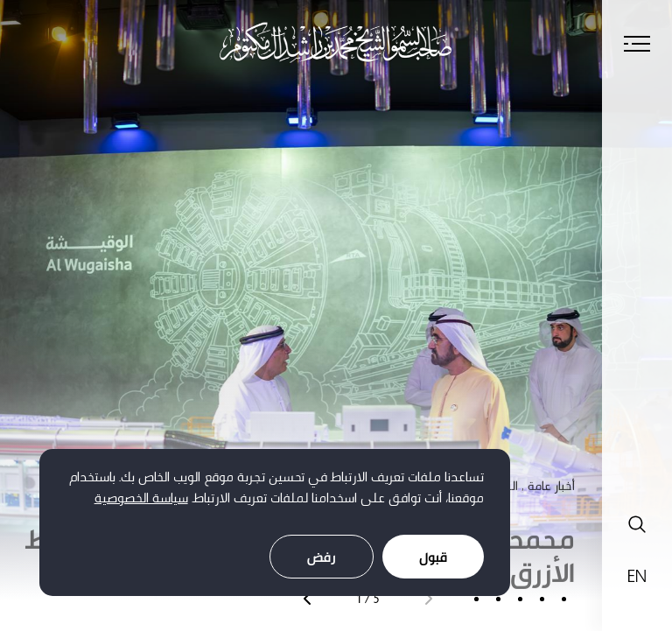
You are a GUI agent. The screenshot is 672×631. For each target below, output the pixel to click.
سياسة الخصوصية (141, 498)
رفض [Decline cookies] (322, 557)
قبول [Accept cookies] (433, 557)
